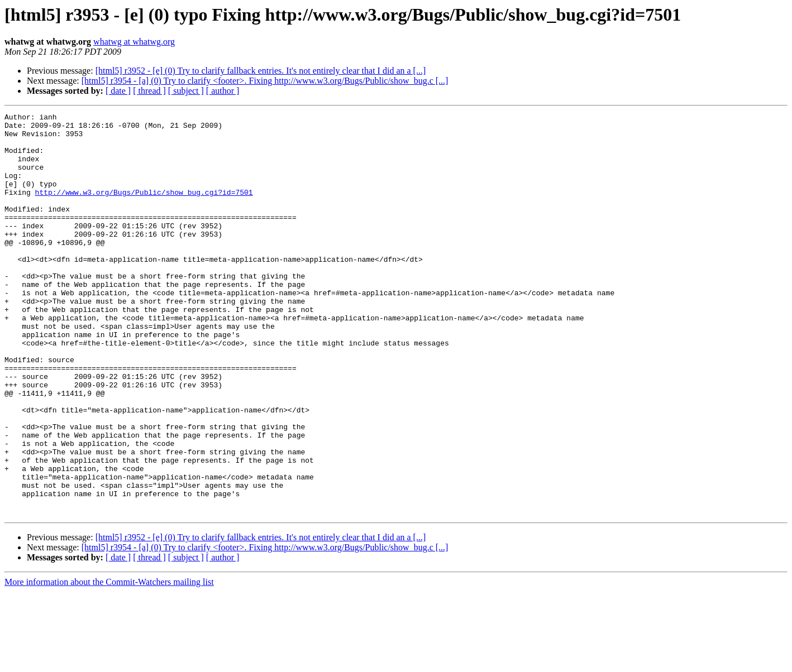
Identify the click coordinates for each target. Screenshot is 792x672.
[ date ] (118, 91)
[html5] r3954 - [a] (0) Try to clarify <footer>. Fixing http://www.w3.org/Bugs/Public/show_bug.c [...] (265, 81)
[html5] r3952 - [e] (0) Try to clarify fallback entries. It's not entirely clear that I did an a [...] (261, 71)
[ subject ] (186, 91)
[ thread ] (149, 91)
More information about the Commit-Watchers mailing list (109, 662)
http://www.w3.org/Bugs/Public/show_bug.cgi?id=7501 (144, 209)
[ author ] (223, 91)
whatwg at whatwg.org (134, 42)
